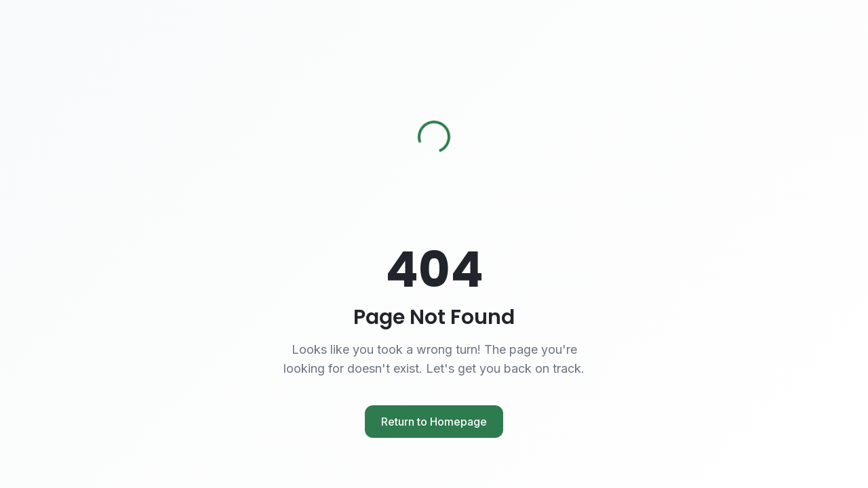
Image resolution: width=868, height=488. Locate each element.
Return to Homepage (434, 422)
